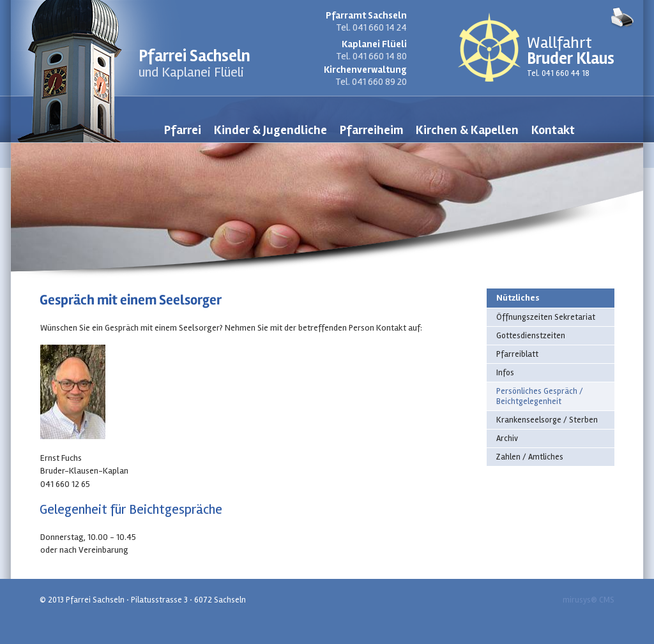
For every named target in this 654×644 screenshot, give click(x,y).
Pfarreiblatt (517, 354)
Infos (505, 373)
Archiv (507, 438)
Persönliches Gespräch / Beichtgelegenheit (540, 396)
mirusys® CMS (589, 600)
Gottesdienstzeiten (531, 336)
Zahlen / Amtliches (530, 457)
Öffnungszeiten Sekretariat (546, 317)
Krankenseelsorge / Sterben (547, 420)
